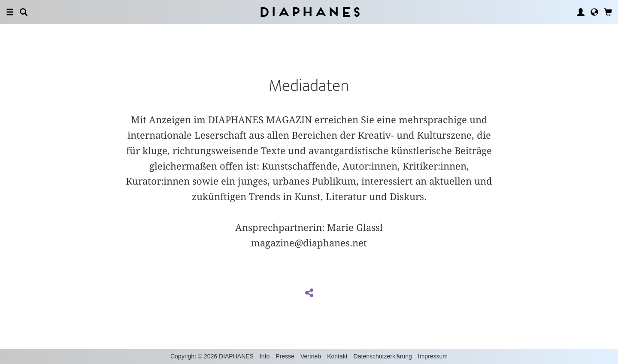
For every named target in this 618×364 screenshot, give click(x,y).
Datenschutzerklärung (383, 356)
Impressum (433, 356)
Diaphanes (309, 12)
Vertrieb (311, 356)
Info (265, 356)
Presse (285, 356)
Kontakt (337, 356)
